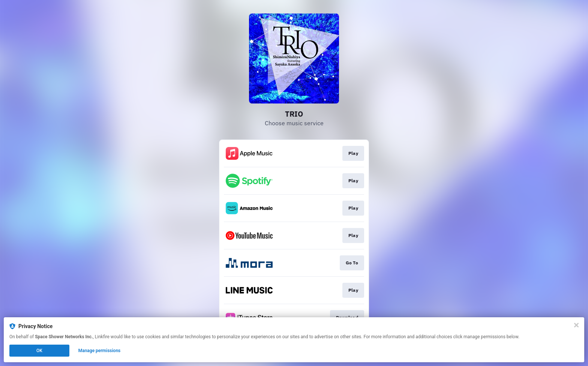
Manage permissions (100, 351)
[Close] (576, 325)
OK (39, 351)
